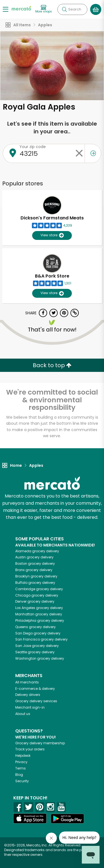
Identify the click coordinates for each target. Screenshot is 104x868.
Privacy (21, 762)
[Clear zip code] (79, 153)
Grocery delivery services (36, 701)
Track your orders (30, 749)
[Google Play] (67, 819)
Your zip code (33, 147)
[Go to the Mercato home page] (21, 8)
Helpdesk (23, 756)
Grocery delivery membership (40, 743)
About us (23, 714)
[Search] (72, 9)
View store (52, 235)
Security (22, 781)
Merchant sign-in (30, 707)
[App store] (30, 818)
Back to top (52, 365)
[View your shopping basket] (96, 9)
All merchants (27, 682)
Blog (19, 775)
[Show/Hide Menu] (6, 9)
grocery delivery (37, 551)
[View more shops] (44, 9)
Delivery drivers (28, 695)
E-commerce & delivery (35, 689)
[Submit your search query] (64, 9)
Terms (21, 768)
